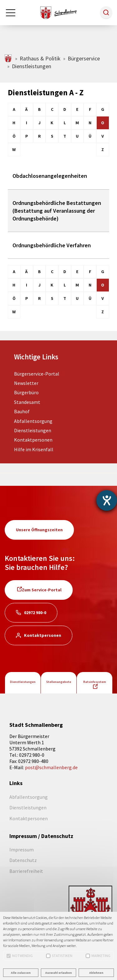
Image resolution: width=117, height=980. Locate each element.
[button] (106, 12)
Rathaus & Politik (40, 58)
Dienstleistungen (33, 430)
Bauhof (22, 411)
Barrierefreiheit (26, 871)
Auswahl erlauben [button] (58, 973)
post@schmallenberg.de (51, 767)
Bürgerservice (84, 58)
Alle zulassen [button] (21, 973)
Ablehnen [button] (96, 973)
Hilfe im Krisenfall (34, 449)
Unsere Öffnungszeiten (39, 530)
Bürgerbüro (26, 392)
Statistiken (59, 956)
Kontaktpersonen (33, 440)
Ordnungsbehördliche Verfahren (52, 245)
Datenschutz (23, 860)
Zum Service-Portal (42, 590)
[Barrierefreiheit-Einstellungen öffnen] (107, 500)
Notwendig (20, 956)
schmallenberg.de (9, 58)
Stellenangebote (59, 682)
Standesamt (27, 402)
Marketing (98, 956)
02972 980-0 (35, 613)
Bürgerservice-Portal (37, 374)
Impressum (22, 850)
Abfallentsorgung (33, 421)
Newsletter (26, 383)
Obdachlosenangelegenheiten (50, 176)
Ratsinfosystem (95, 682)
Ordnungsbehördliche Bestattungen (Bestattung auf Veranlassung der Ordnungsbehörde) (57, 211)
